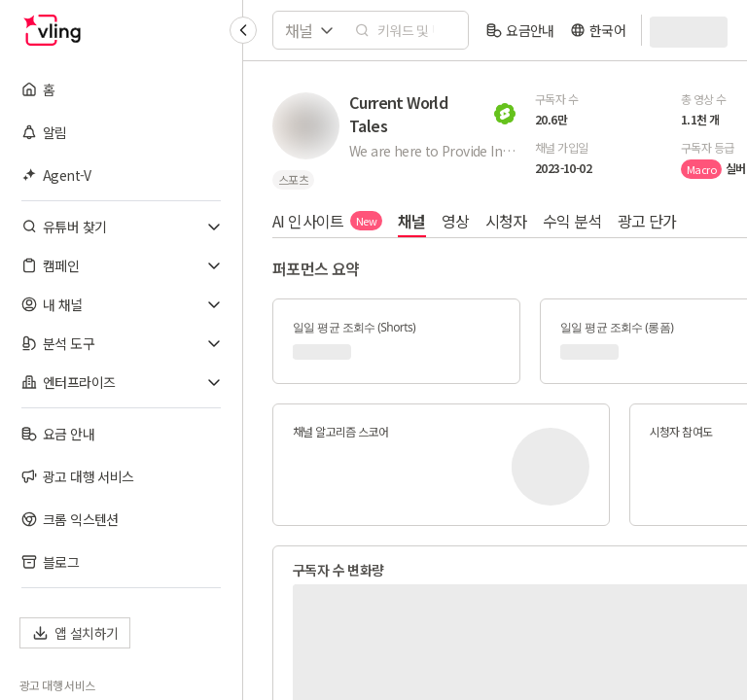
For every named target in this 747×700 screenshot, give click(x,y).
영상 (456, 221)
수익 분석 (572, 221)
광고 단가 (647, 221)
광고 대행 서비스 (57, 685)
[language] (598, 30)
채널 (412, 221)
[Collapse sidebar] (243, 30)
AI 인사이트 (327, 221)
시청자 (506, 221)
